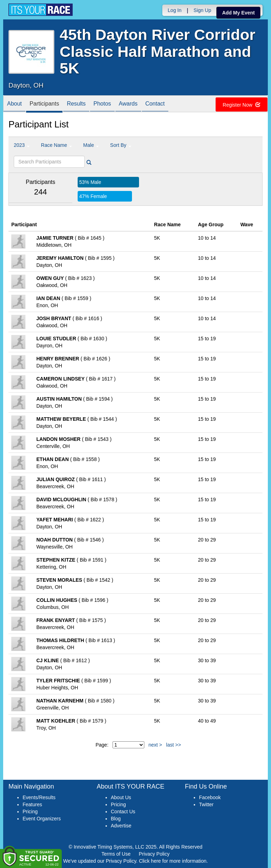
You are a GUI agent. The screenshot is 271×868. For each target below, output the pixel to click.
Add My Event (238, 13)
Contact (155, 104)
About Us (121, 797)
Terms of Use (116, 854)
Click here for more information (173, 861)
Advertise (121, 826)
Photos (102, 104)
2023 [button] (22, 145)
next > (155, 745)
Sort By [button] (121, 145)
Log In (174, 10)
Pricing (30, 812)
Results (76, 104)
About (14, 104)
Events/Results (39, 797)
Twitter (206, 804)
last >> (174, 745)
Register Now (242, 105)
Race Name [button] (56, 145)
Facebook (210, 797)
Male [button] (91, 145)
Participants (44, 104)
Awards (128, 104)
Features (32, 804)
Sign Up (203, 10)
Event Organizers (42, 819)
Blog (116, 819)
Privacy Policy (154, 854)
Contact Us (123, 812)
